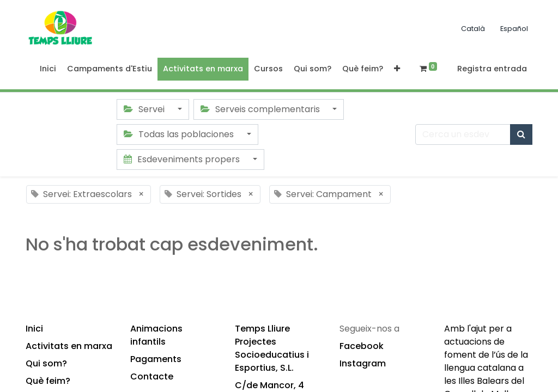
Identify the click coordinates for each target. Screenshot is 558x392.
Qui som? (46, 363)
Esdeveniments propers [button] (183, 159)
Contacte (152, 376)
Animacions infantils (156, 335)
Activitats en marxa (69, 346)
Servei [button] (145, 109)
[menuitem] (48, 69)
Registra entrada (492, 69)
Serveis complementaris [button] (261, 109)
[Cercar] (521, 134)
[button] (397, 69)
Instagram (363, 363)
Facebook (362, 346)
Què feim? (48, 381)
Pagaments (156, 359)
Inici (34, 329)
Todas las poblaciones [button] (180, 134)
